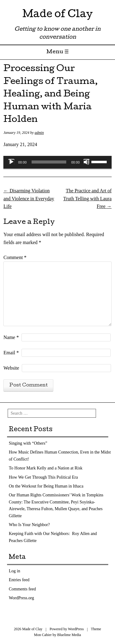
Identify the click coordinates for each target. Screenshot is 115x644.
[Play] (11, 162)
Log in (15, 571)
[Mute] (86, 162)
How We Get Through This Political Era (43, 477)
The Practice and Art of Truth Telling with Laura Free (87, 198)
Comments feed (22, 589)
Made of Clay (57, 15)
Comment (15, 257)
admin (39, 133)
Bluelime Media (69, 635)
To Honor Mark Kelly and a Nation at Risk (46, 468)
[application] (57, 162)
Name (11, 337)
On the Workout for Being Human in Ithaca (46, 486)
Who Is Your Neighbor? (29, 525)
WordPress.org (21, 598)
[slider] (49, 162)
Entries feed (19, 580)
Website (11, 368)
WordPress (76, 629)
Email (11, 353)
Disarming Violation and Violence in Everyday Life (29, 198)
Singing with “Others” (28, 443)
